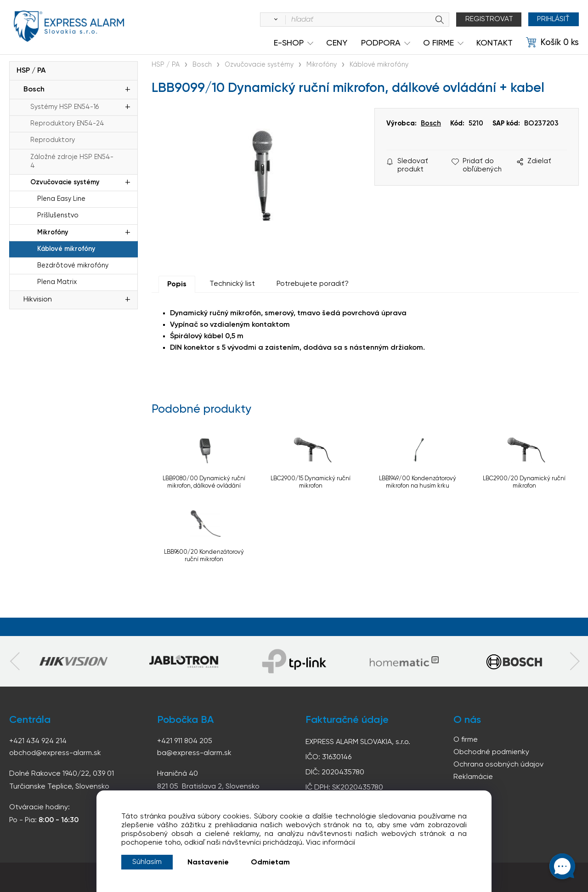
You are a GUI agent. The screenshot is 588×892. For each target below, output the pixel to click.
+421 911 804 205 (185, 741)
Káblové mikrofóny (66, 249)
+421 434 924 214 (38, 741)
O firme (466, 740)
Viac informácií (331, 843)
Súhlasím (147, 862)
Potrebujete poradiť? (313, 284)
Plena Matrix (57, 282)
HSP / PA (31, 71)
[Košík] (552, 43)
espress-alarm (69, 27)
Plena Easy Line (61, 199)
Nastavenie (208, 863)
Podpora (381, 43)
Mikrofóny (53, 233)
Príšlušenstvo (58, 216)
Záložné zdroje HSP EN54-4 (72, 162)
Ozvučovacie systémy (65, 182)
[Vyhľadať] (274, 20)
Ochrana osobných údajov (498, 765)
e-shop (289, 43)
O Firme (438, 43)
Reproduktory (53, 140)
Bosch (34, 90)
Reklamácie (473, 777)
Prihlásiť (553, 19)
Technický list (232, 284)
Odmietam (270, 863)
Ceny (337, 43)
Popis (177, 284)
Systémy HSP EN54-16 (65, 107)
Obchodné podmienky (491, 752)
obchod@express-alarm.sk (55, 753)
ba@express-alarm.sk (194, 753)
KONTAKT (495, 43)
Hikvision (38, 300)
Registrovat (489, 19)
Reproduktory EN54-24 (67, 124)
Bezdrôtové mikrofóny (73, 266)
